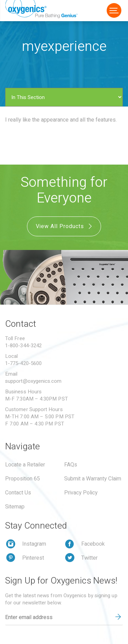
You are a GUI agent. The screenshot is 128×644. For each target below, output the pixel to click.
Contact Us (18, 493)
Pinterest (33, 558)
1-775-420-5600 (23, 363)
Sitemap (15, 507)
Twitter (89, 558)
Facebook (93, 544)
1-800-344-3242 (23, 346)
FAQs (71, 465)
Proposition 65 (23, 479)
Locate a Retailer (25, 465)
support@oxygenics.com (33, 381)
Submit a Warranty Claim (93, 479)
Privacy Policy (81, 493)
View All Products (65, 226)
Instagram (34, 544)
